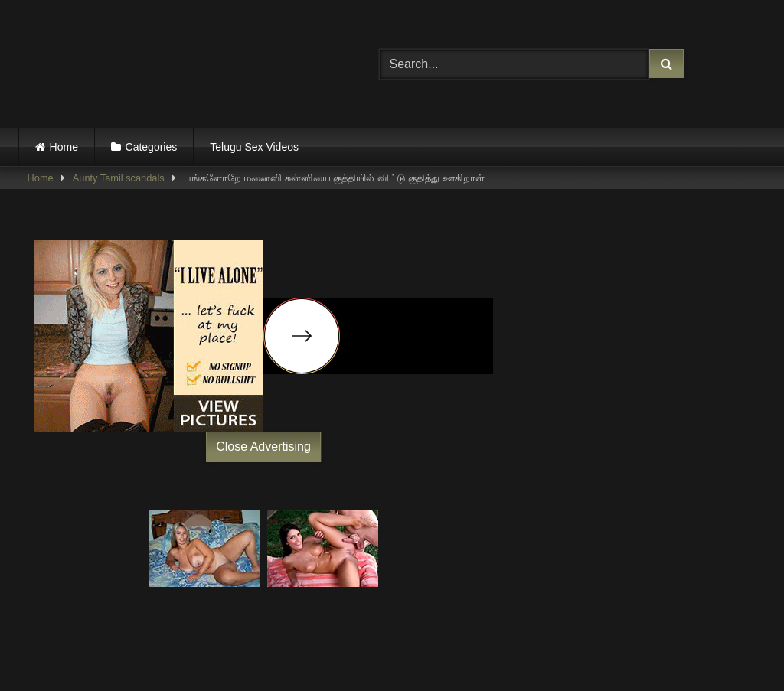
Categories (152, 147)
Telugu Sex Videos (254, 147)
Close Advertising (263, 447)
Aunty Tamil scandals (119, 178)
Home (64, 147)
